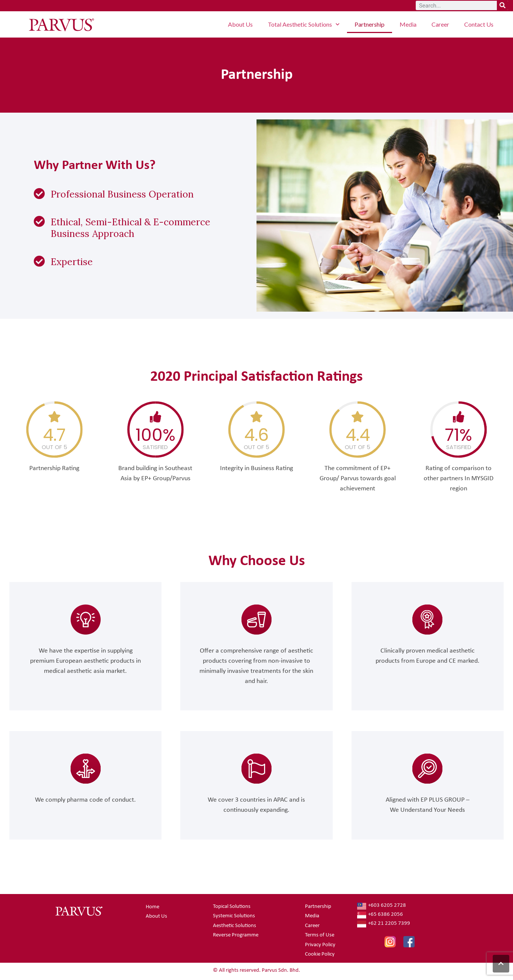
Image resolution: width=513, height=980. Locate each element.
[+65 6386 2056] (412, 915)
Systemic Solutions (234, 916)
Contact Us (479, 24)
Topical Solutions (232, 907)
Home (152, 907)
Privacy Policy (320, 945)
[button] (501, 964)
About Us (240, 24)
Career (440, 24)
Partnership (370, 24)
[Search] (502, 5)
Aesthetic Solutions (235, 926)
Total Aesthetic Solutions (304, 24)
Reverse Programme (236, 935)
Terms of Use (320, 935)
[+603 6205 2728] (412, 906)
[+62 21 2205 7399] (412, 924)
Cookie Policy (320, 954)
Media (408, 24)
